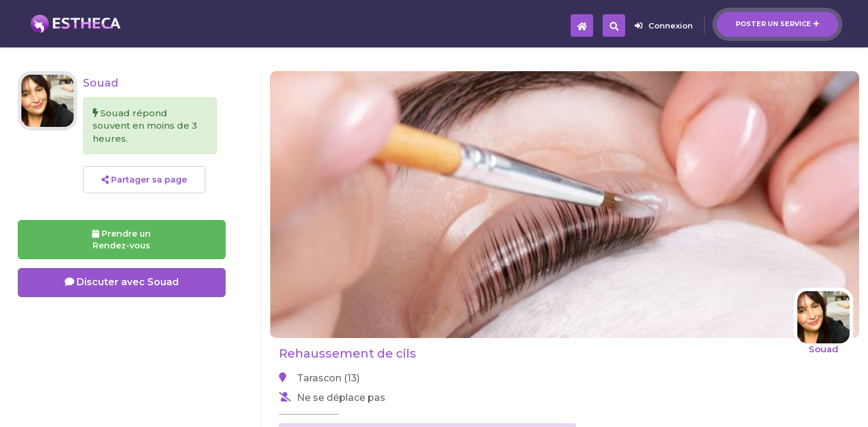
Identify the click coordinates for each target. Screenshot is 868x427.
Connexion (664, 26)
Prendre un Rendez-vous (121, 240)
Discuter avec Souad (122, 282)
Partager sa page (144, 180)
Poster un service (777, 24)
